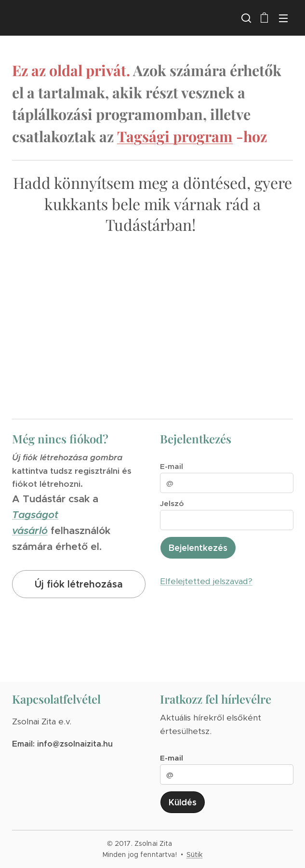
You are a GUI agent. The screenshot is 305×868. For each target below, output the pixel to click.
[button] (245, 18)
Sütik (195, 855)
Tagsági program (175, 136)
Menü (283, 18)
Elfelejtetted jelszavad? (206, 581)
